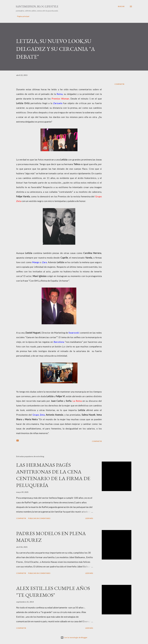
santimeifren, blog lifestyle (37, 6)
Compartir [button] (119, 84)
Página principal (23, 16)
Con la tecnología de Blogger (74, 637)
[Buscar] (121, 6)
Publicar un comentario (39, 518)
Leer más (89, 518)
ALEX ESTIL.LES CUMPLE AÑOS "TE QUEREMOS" (53, 592)
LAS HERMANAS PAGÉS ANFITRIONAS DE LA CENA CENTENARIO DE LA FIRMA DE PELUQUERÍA (53, 475)
